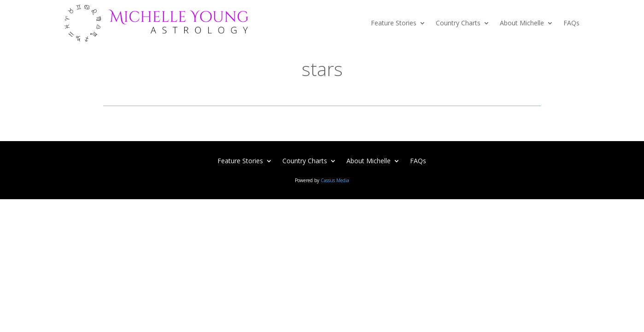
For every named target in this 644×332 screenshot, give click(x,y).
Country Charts (458, 23)
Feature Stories (394, 23)
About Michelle (522, 23)
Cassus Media (335, 180)
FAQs (571, 23)
